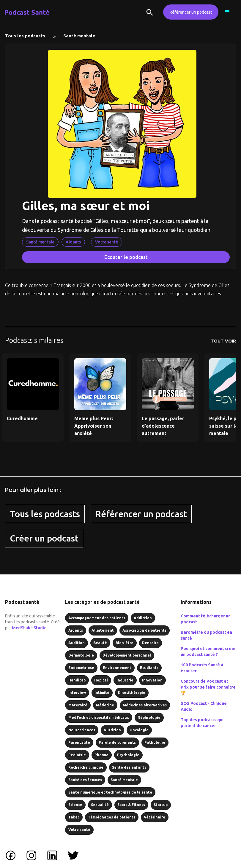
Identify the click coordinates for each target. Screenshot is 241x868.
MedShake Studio (29, 628)
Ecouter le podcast (126, 257)
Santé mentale (79, 36)
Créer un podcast (44, 538)
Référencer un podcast (191, 12)
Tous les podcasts (25, 36)
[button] (227, 12)
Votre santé (107, 242)
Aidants (73, 242)
